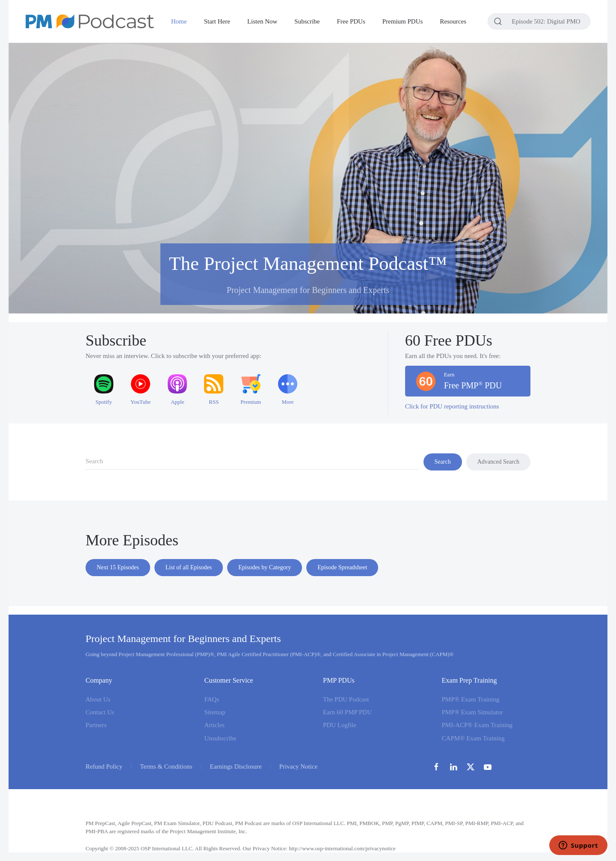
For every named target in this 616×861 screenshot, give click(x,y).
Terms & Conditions (166, 766)
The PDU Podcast (346, 699)
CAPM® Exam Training (473, 738)
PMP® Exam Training (471, 699)
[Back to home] (90, 21)
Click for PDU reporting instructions (452, 406)
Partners (96, 725)
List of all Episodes (189, 567)
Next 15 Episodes (118, 567)
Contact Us (100, 712)
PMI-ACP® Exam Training (477, 725)
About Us (98, 699)
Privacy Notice (299, 766)
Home (179, 21)
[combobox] (539, 21)
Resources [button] (453, 21)
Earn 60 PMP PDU (347, 712)
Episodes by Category (265, 567)
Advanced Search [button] (498, 462)
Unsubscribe (221, 738)
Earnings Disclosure (236, 766)
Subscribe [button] (307, 21)
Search (443, 462)
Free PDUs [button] (351, 21)
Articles (215, 725)
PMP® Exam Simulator (472, 712)
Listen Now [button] (262, 21)
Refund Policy (104, 766)
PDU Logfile (340, 725)
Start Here (217, 21)
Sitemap (215, 712)
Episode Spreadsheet (342, 567)
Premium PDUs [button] (403, 21)
